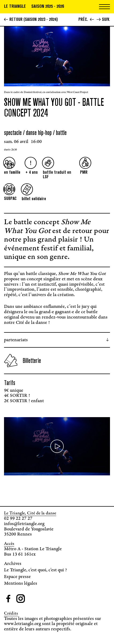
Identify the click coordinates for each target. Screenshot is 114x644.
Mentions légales (21, 584)
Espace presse (17, 577)
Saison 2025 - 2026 (48, 6)
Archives (13, 564)
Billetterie (22, 360)
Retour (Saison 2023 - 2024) (31, 19)
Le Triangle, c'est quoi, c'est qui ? (35, 570)
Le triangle (15, 6)
